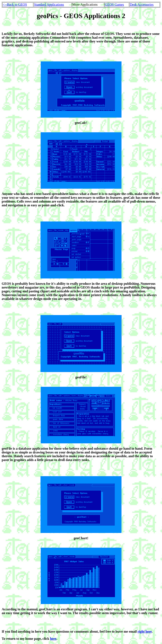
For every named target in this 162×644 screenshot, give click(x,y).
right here (145, 631)
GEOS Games (114, 5)
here (53, 639)
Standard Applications (49, 5)
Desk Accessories (142, 5)
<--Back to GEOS (15, 5)
